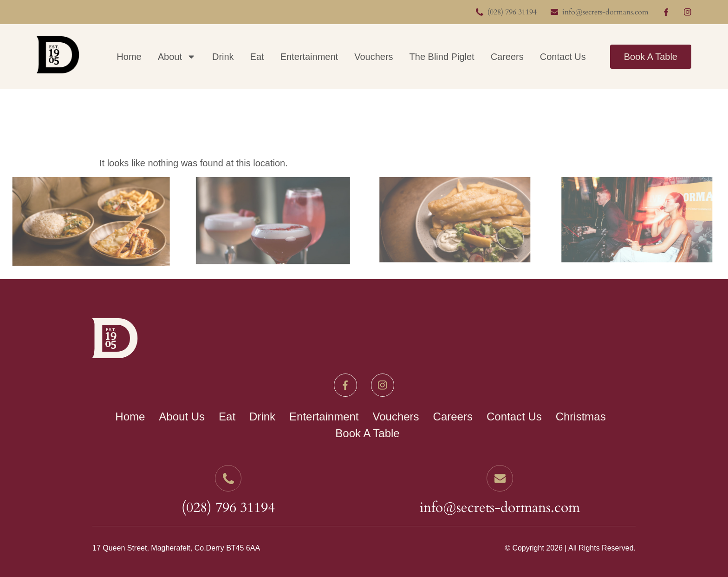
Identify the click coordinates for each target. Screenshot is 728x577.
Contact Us (563, 57)
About (177, 57)
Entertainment (309, 57)
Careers (507, 57)
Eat (257, 57)
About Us (182, 416)
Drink (223, 57)
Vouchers (374, 57)
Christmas (581, 416)
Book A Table (651, 57)
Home (129, 57)
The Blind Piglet (442, 57)
